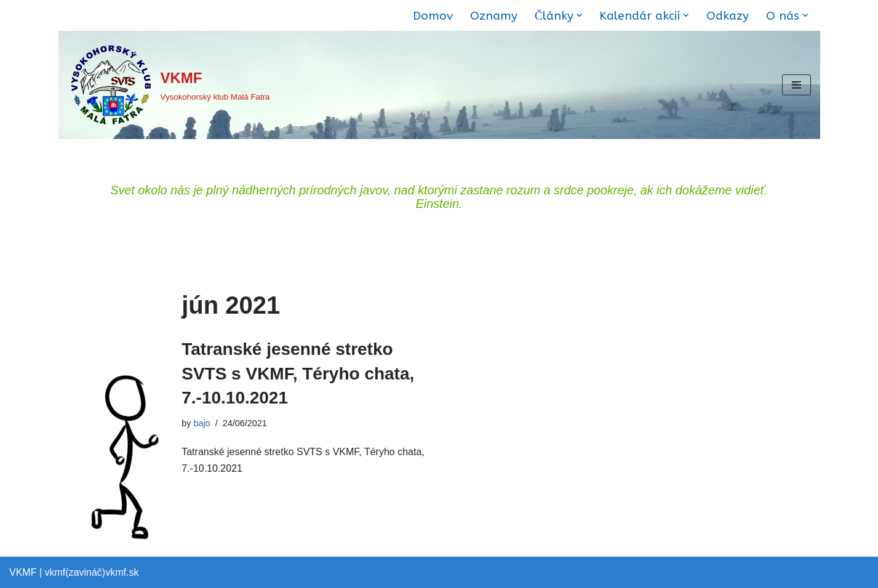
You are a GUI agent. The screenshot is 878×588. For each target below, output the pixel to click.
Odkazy (728, 16)
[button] (580, 15)
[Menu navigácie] (796, 85)
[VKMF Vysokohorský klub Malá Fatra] (169, 85)
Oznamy (494, 16)
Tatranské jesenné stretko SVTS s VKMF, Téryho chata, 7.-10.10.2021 (298, 373)
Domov (433, 16)
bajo (202, 423)
